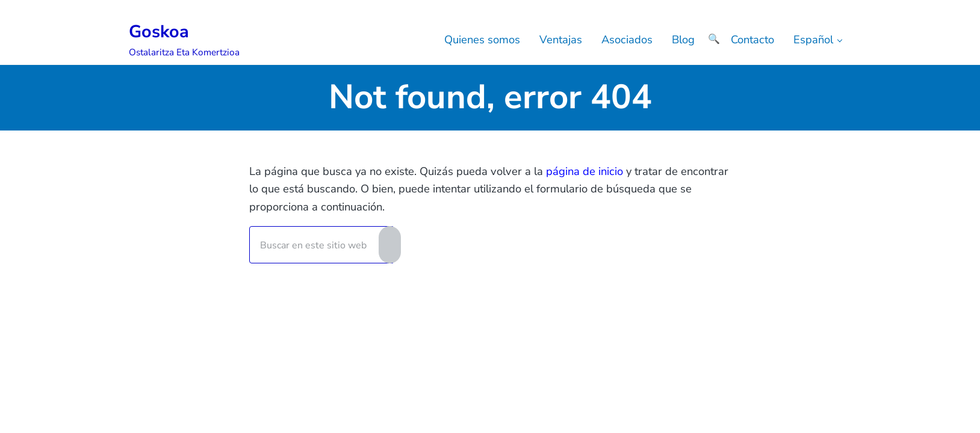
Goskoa (159, 32)
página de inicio (585, 171)
